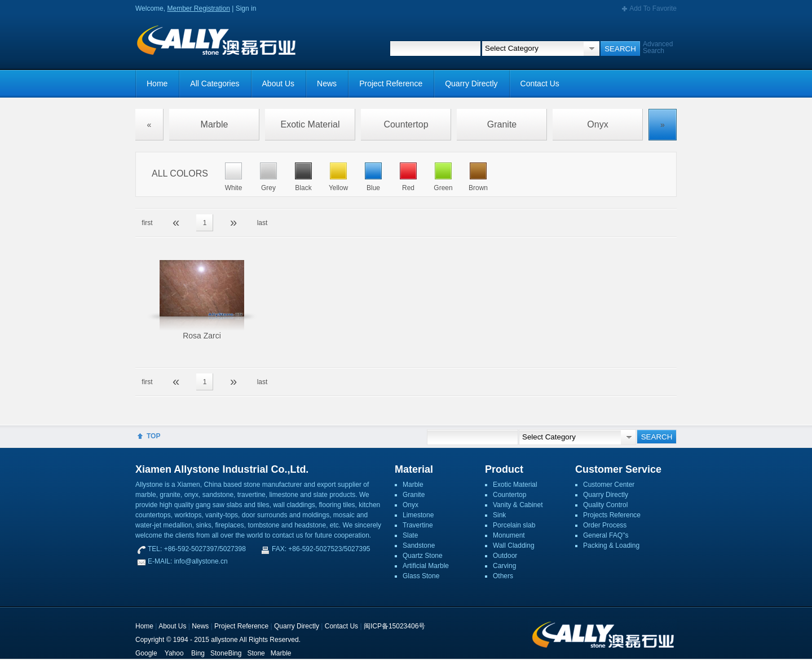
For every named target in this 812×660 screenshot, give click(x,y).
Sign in (246, 8)
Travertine (418, 525)
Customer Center (609, 485)
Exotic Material (310, 124)
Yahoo (174, 653)
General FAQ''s (606, 535)
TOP (153, 436)
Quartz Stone (423, 556)
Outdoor (505, 556)
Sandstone (419, 545)
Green (443, 188)
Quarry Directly (471, 83)
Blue (373, 188)
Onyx (597, 124)
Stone (256, 653)
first (147, 223)
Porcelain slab (514, 525)
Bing (198, 653)
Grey (268, 188)
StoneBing (226, 653)
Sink (499, 515)
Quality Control (605, 505)
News (327, 83)
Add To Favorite (653, 8)
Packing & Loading (611, 545)
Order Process (605, 525)
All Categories (215, 83)
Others (503, 576)
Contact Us (540, 83)
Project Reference (391, 83)
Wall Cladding (514, 545)
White (234, 188)
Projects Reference (612, 515)
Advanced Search (658, 47)
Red (408, 188)
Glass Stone (421, 576)
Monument (509, 535)
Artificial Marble (426, 566)
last (262, 223)
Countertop (406, 124)
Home (157, 83)
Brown (478, 188)
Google (146, 653)
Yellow (338, 188)
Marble (215, 124)
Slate (410, 535)
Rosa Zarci (202, 336)
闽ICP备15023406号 (394, 626)
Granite (502, 124)
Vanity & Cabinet (518, 505)
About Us (279, 83)
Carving (504, 566)
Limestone (418, 515)
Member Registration (198, 8)
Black (303, 188)
